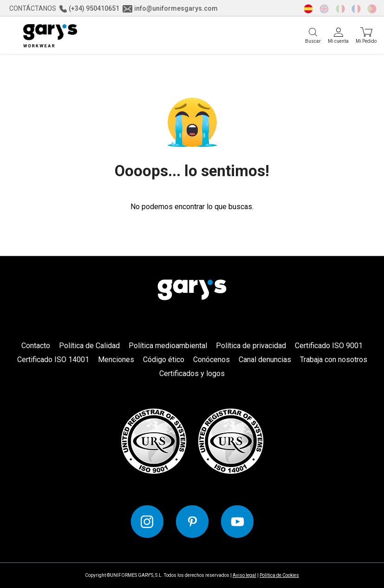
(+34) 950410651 (89, 8)
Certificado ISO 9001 (329, 346)
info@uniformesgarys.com (170, 8)
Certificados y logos (192, 373)
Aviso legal (244, 575)
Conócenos (212, 360)
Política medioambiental (168, 346)
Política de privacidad (251, 346)
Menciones (116, 360)
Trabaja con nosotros (334, 360)
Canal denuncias (265, 360)
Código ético (164, 360)
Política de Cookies (279, 575)
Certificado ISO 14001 (53, 360)
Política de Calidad (89, 346)
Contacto (36, 346)
